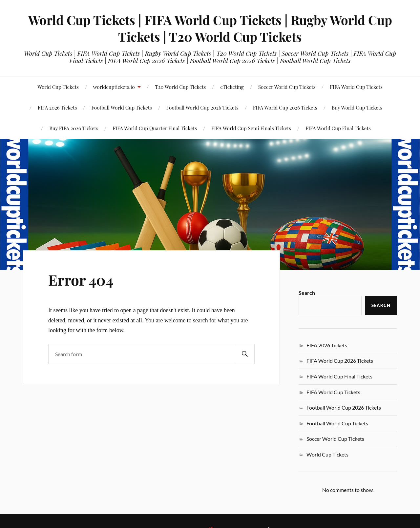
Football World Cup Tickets (337, 423)
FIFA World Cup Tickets (356, 87)
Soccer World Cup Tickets (287, 87)
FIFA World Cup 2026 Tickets (285, 107)
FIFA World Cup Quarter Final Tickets (155, 128)
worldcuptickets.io (114, 87)
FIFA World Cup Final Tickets (338, 128)
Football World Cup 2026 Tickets (202, 107)
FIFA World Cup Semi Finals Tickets (251, 128)
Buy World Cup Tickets (357, 107)
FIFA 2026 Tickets (327, 345)
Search (307, 293)
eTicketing (232, 87)
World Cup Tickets (58, 87)
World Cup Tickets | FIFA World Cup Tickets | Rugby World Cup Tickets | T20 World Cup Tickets (210, 28)
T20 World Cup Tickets (180, 87)
